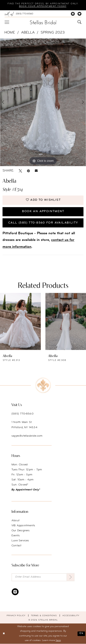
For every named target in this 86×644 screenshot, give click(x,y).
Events (16, 535)
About (15, 520)
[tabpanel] (43, 102)
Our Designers (21, 530)
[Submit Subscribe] (71, 577)
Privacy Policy (16, 615)
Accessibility (71, 615)
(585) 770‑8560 (22, 414)
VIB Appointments (23, 525)
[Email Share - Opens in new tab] (36, 171)
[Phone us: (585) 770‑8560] (19, 14)
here (58, 641)
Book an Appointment (43, 211)
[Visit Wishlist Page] (79, 14)
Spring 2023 (53, 33)
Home (10, 33)
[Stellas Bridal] (43, 22)
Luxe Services (20, 540)
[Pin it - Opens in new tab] (28, 171)
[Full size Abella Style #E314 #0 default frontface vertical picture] (43, 102)
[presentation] (20, 321)
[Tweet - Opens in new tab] (20, 171)
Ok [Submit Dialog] (81, 634)
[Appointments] (73, 14)
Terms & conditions (44, 615)
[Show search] (79, 22)
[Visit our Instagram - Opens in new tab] (15, 592)
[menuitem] (19, 14)
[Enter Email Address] (43, 577)
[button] (7, 22)
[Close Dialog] (4, 634)
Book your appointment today (43, 7)
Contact (16, 545)
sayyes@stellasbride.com (27, 436)
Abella (28, 33)
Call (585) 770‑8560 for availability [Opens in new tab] (43, 223)
